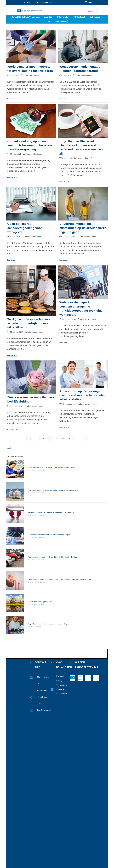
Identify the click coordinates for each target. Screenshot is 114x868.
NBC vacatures (96, 17)
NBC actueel (79, 17)
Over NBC (48, 17)
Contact (48, 21)
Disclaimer (60, 631)
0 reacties (35, 467)
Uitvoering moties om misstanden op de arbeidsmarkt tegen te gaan (83, 227)
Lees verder (12, 99)
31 (82, 437)
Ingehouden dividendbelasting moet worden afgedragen (43, 514)
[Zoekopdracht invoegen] (92, 11)
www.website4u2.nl (83, 865)
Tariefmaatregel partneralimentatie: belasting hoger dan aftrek (45, 497)
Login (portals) (62, 21)
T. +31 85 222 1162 (31, 2)
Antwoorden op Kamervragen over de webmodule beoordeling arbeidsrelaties (83, 394)
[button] (49, 17)
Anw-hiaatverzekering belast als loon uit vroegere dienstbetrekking (47, 481)
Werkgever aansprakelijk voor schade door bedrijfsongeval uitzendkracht (29, 322)
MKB (90, 158)
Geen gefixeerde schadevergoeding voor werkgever (25, 227)
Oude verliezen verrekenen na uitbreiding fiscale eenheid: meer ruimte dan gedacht (53, 548)
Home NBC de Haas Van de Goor (26, 17)
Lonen (38, 75)
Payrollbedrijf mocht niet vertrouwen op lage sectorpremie (43, 581)
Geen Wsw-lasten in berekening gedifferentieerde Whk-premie (45, 464)
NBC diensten (63, 17)
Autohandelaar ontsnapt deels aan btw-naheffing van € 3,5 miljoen (47, 531)
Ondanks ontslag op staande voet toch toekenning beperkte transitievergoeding (30, 145)
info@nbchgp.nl (47, 2)
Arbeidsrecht (29, 75)
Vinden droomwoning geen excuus (35, 565)
